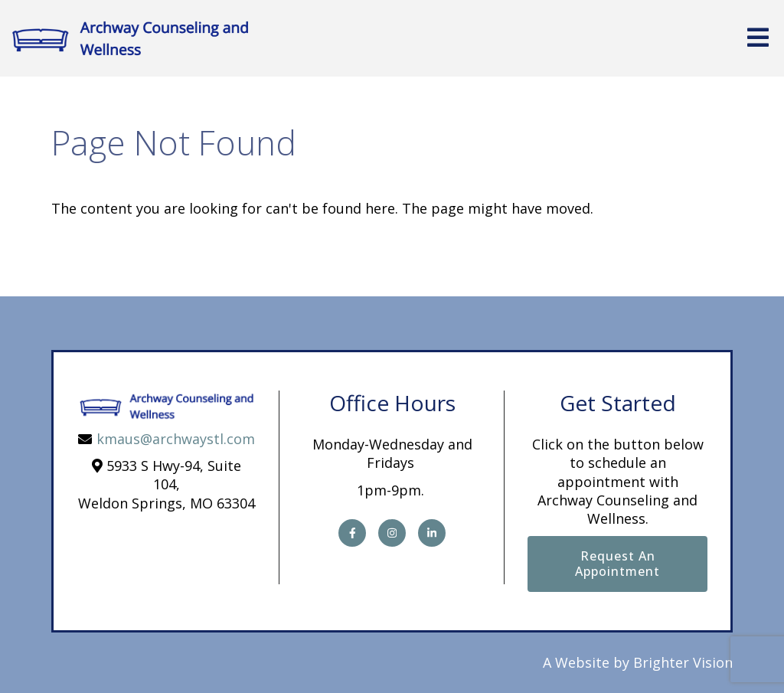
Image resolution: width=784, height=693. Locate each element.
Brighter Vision (683, 662)
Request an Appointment (617, 563)
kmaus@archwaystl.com (176, 439)
